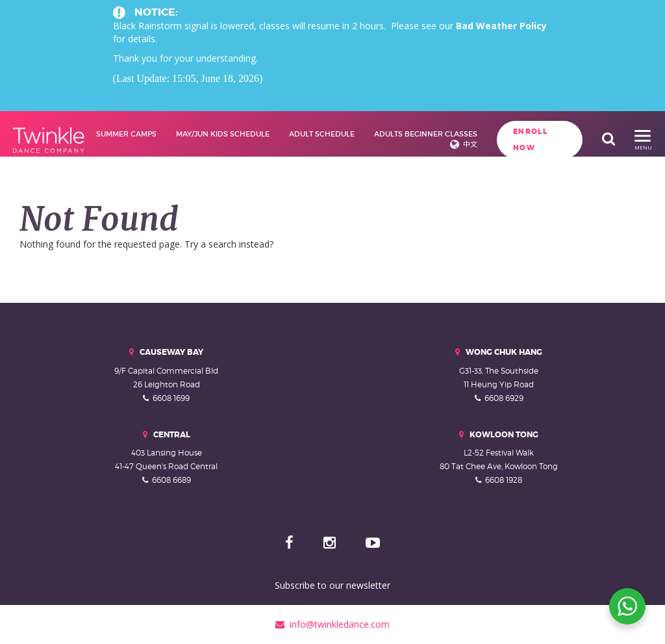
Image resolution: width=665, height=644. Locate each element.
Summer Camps (126, 134)
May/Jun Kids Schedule (223, 134)
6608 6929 (504, 398)
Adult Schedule (322, 134)
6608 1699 (171, 398)
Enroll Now (530, 139)
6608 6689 (171, 480)
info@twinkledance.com (332, 624)
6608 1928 (504, 480)
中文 (470, 144)
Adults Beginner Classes (426, 134)
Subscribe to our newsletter (332, 585)
